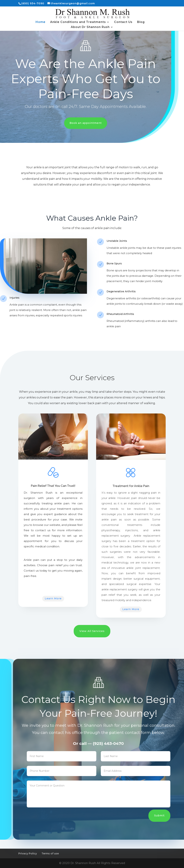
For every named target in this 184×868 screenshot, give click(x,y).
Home (41, 22)
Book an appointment (86, 123)
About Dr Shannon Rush (90, 27)
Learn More (53, 598)
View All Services (92, 631)
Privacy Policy (28, 853)
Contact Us (123, 22)
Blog (141, 22)
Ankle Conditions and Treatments (78, 22)
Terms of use (50, 853)
